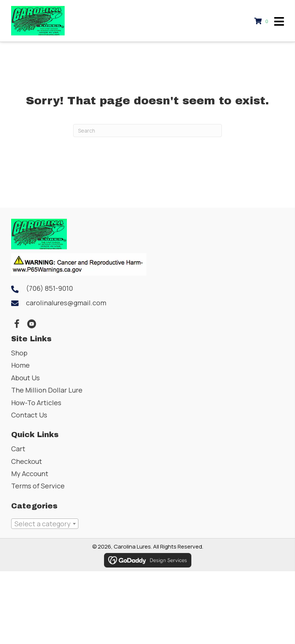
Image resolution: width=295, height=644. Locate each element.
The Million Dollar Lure (47, 390)
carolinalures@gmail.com (66, 303)
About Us (25, 378)
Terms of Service (38, 486)
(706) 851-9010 (49, 288)
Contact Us (29, 415)
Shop (19, 353)
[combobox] (45, 524)
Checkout (27, 461)
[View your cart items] (262, 21)
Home (20, 365)
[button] (17, 324)
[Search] (147, 131)
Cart (18, 449)
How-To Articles (36, 403)
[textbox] (45, 524)
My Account (30, 474)
